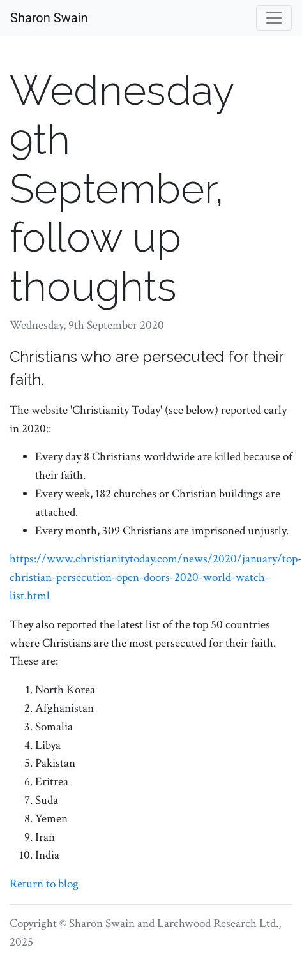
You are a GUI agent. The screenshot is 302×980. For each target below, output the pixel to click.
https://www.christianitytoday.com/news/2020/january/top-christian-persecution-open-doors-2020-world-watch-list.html (156, 577)
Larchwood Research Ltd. (218, 923)
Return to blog (44, 884)
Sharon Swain (49, 18)
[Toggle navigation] (274, 18)
